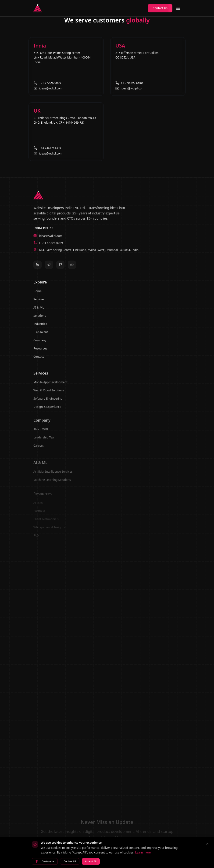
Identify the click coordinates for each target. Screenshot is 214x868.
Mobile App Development (50, 385)
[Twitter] (49, 267)
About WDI (41, 433)
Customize (45, 861)
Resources (40, 351)
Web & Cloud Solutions (49, 393)
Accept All (91, 861)
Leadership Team (45, 441)
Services (39, 302)
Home (37, 294)
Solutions (40, 318)
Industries (40, 326)
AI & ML (39, 310)
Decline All (70, 861)
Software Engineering (48, 402)
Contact (39, 359)
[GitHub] (60, 267)
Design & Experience (47, 410)
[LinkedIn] (37, 267)
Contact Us (160, 8)
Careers (39, 449)
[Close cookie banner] (207, 844)
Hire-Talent (41, 335)
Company (40, 343)
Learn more (143, 852)
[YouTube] (72, 267)
